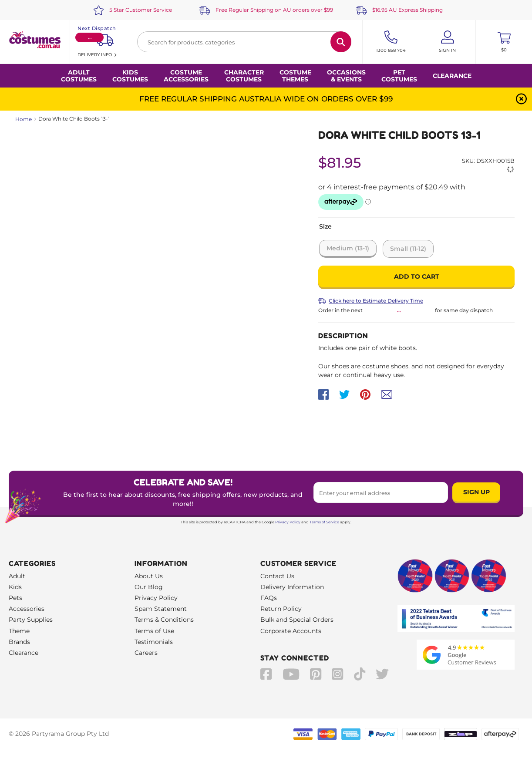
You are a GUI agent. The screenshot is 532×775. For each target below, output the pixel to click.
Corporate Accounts (291, 631)
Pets (15, 598)
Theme (19, 631)
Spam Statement (161, 609)
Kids (15, 587)
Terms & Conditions (164, 620)
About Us (149, 576)
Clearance (452, 76)
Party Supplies (31, 620)
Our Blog (149, 587)
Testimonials (154, 642)
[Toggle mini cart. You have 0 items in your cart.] (504, 42)
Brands (19, 642)
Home (24, 119)
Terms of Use (154, 631)
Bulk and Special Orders (297, 620)
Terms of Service (325, 522)
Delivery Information (292, 587)
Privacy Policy (288, 522)
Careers (146, 653)
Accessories (27, 609)
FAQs (269, 598)
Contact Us (277, 576)
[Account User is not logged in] (447, 42)
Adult (17, 576)
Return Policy (281, 609)
